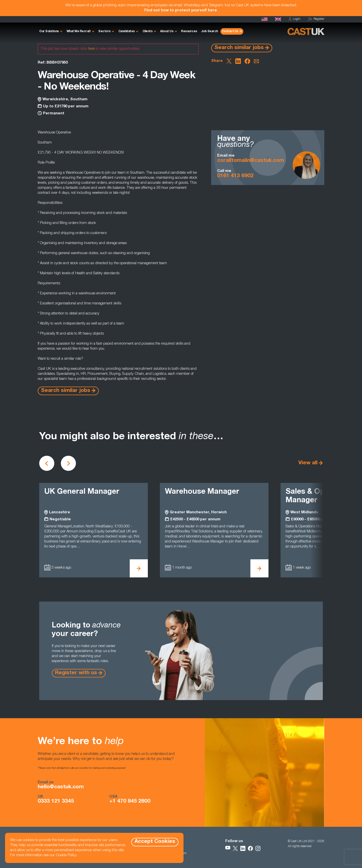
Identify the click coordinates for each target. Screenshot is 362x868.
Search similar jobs (239, 48)
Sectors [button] (104, 31)
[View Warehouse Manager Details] (259, 568)
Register (316, 19)
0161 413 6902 (235, 176)
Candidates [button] (127, 31)
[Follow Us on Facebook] (250, 848)
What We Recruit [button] (79, 31)
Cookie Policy (66, 855)
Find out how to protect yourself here (181, 10)
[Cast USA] (264, 19)
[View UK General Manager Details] (139, 568)
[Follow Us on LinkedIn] (243, 848)
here (91, 49)
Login (295, 19)
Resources (189, 31)
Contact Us (230, 31)
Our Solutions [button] (49, 31)
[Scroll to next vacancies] (68, 463)
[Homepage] (278, 19)
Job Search (210, 31)
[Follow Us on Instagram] (258, 848)
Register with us (76, 673)
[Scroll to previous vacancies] (47, 463)
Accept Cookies (155, 842)
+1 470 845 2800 (130, 802)
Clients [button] (148, 31)
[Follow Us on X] (235, 848)
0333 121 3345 (56, 802)
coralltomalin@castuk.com (251, 161)
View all (308, 463)
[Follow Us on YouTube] (228, 848)
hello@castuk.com (61, 787)
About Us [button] (167, 31)
